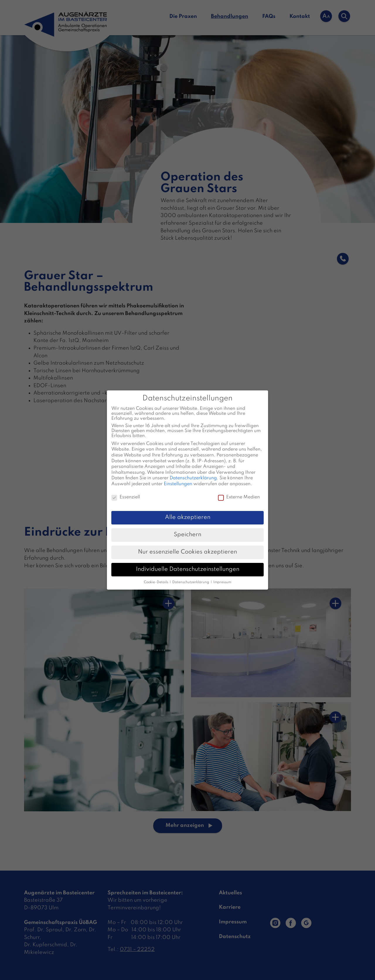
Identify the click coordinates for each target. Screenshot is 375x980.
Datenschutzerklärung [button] (191, 582)
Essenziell (126, 497)
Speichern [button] (187, 535)
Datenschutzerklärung (193, 478)
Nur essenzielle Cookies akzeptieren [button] (187, 552)
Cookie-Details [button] (156, 582)
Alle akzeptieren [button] (188, 517)
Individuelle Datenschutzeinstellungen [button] (188, 569)
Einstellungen (178, 484)
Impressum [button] (222, 582)
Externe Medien (239, 497)
